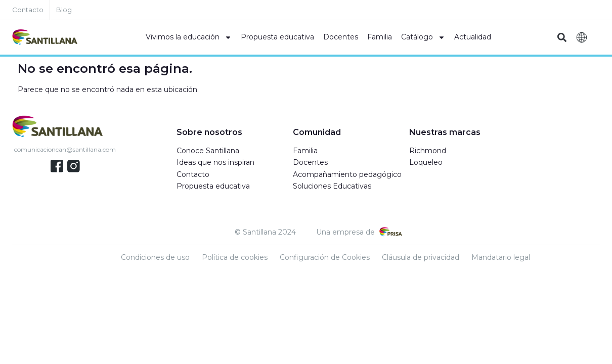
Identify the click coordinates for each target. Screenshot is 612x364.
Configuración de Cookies (325, 257)
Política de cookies (235, 257)
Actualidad (473, 37)
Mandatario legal (501, 257)
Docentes (341, 37)
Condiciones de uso (155, 257)
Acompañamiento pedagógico (347, 174)
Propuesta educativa (277, 37)
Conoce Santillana (208, 151)
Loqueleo (426, 162)
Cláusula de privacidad (421, 257)
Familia (380, 37)
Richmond (428, 151)
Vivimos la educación (189, 37)
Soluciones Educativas (332, 186)
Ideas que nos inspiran (215, 162)
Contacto (193, 174)
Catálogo (423, 37)
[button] (562, 38)
